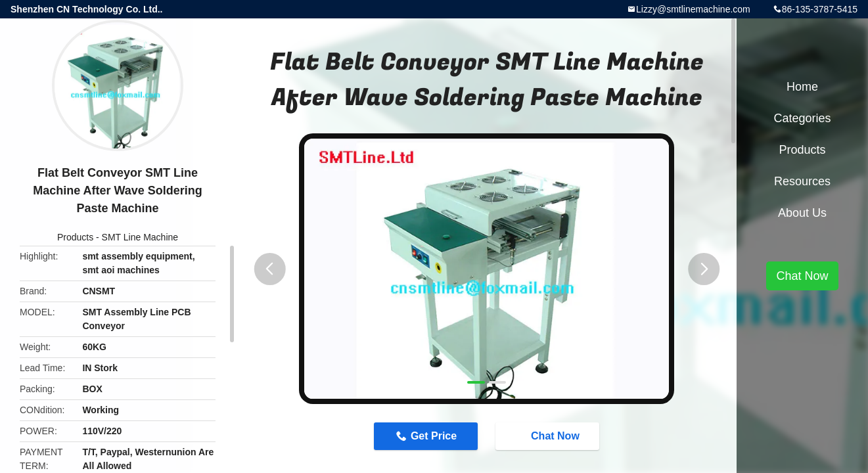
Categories (802, 118)
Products (75, 237)
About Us (802, 213)
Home (802, 87)
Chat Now (549, 436)
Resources (802, 181)
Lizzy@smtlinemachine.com (693, 9)
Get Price (434, 436)
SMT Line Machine (140, 237)
